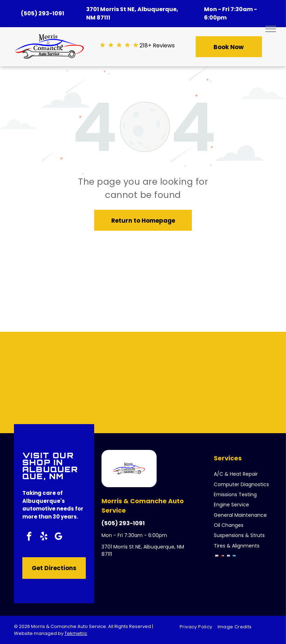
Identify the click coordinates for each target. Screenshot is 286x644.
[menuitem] (198, 627)
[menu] (271, 29)
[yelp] (44, 537)
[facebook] (29, 537)
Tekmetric (76, 633)
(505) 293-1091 (43, 13)
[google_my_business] (58, 537)
